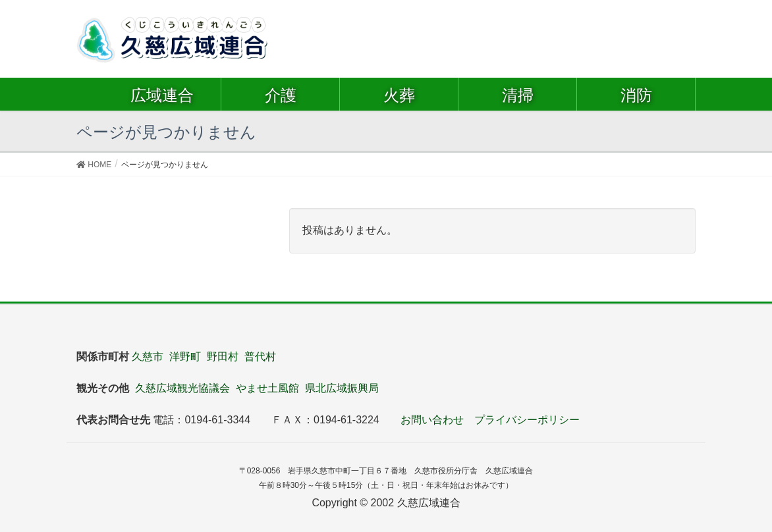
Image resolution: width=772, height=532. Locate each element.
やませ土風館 (267, 388)
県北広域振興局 (342, 388)
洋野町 (185, 357)
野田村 (223, 357)
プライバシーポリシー (527, 420)
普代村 (260, 357)
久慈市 (148, 357)
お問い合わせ (432, 420)
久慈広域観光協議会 (182, 388)
